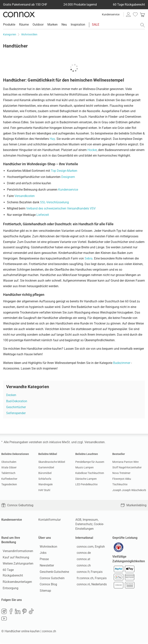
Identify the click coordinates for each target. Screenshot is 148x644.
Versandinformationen (17, 552)
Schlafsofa (45, 479)
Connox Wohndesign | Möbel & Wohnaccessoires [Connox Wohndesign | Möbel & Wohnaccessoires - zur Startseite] (19, 14)
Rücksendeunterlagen (16, 577)
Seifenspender (16, 413)
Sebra (89, 258)
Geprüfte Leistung (125, 538)
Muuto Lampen (85, 467)
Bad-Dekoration (17, 401)
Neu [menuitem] (64, 25)
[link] (142, 14)
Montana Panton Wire (125, 462)
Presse (43, 560)
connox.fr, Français (88, 572)
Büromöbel (45, 473)
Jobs (42, 553)
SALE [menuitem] (96, 25)
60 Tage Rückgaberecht (17, 571)
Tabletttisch (8, 473)
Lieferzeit (43, 215)
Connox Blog (47, 585)
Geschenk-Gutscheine (53, 572)
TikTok (31, 612)
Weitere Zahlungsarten (17, 564)
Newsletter (45, 566)
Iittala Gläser (9, 467)
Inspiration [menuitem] (78, 25)
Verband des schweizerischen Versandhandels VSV (61, 208)
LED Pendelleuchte (86, 484)
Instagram (4, 612)
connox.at (82, 560)
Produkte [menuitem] (9, 25)
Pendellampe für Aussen (90, 462)
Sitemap (44, 591)
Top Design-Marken (64, 171)
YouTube (4, 620)
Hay (52, 139)
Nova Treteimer (121, 473)
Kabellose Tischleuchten (90, 473)
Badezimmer (122, 363)
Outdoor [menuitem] (38, 25)
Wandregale (45, 484)
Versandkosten (25, 196)
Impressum (90, 520)
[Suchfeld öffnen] (143, 25)
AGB (78, 520)
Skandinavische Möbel (52, 462)
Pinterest (24, 612)
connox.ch (82, 566)
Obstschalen (9, 462)
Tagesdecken (9, 484)
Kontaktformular (50, 520)
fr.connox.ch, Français (90, 579)
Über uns (45, 538)
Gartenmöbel (46, 467)
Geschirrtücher (16, 407)
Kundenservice (111, 14)
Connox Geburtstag (17, 505)
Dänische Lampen (86, 479)
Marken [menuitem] (53, 25)
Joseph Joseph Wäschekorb (129, 490)
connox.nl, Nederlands (90, 585)
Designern (68, 177)
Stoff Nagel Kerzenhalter (127, 467)
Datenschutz (84, 524)
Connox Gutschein (51, 579)
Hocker (92, 150)
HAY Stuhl (44, 490)
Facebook (11, 612)
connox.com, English (89, 547)
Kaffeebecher (9, 479)
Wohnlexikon (47, 547)
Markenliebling (134, 505)
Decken (11, 395)
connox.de (82, 553)
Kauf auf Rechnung (15, 558)
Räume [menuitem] (24, 25)
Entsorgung (9, 583)
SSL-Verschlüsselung (54, 202)
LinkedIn (18, 612)
